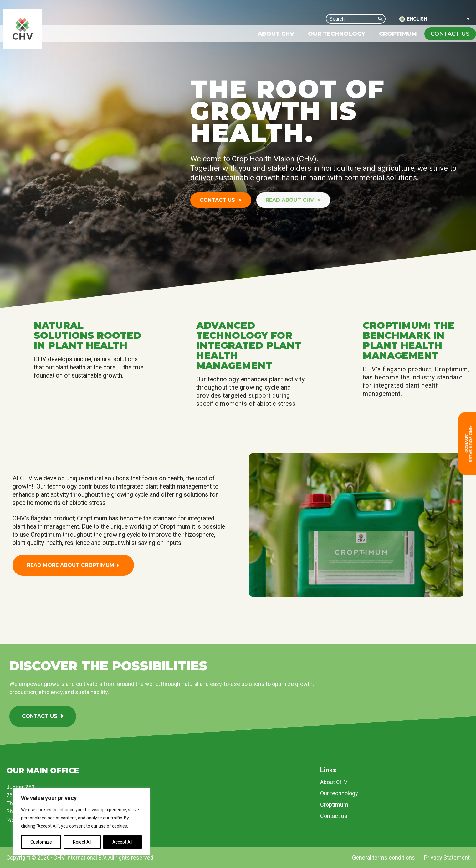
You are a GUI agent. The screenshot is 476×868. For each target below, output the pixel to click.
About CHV (334, 782)
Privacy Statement (447, 858)
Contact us (218, 200)
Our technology (339, 793)
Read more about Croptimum (71, 565)
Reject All (82, 842)
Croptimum (334, 805)
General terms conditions (384, 858)
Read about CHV (291, 200)
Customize (41, 842)
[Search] (382, 18)
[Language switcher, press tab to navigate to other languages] (435, 19)
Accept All (122, 842)
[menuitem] (276, 34)
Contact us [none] (450, 34)
